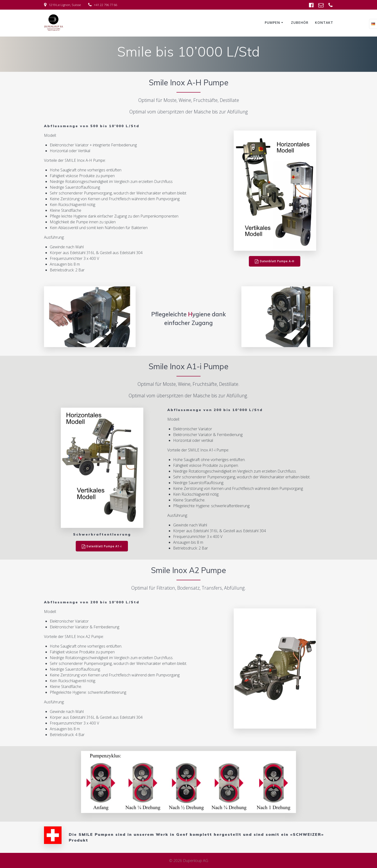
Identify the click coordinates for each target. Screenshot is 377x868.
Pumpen (272, 22)
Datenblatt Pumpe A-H (275, 261)
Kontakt (324, 22)
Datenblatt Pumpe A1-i (102, 546)
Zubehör (300, 22)
